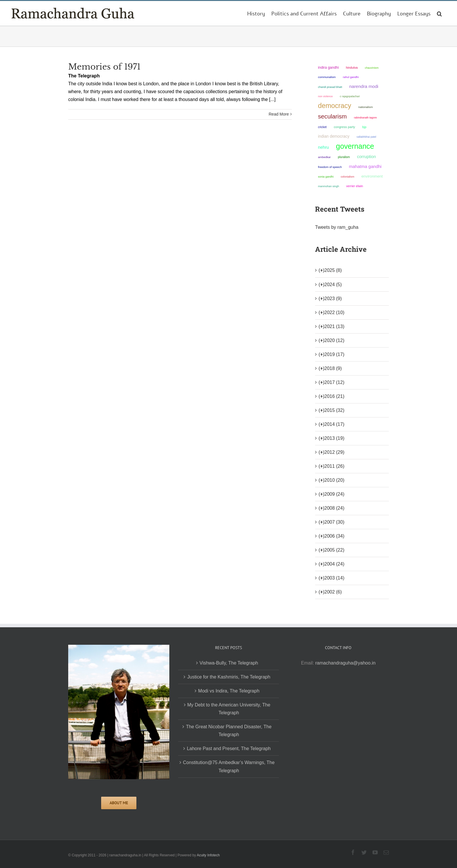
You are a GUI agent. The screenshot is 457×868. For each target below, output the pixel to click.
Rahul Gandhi (351, 77)
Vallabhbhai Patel (366, 137)
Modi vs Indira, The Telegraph (229, 691)
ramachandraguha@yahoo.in (346, 663)
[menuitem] (256, 13)
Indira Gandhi (328, 68)
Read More (279, 114)
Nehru (323, 147)
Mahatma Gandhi (365, 166)
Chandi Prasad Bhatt (330, 87)
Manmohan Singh (328, 186)
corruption (367, 157)
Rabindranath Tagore (365, 118)
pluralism (344, 157)
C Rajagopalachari (350, 96)
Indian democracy (334, 136)
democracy (335, 106)
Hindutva (352, 68)
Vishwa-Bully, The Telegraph (229, 663)
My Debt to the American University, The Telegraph (229, 709)
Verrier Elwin (355, 186)
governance (355, 146)
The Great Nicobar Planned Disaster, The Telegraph (229, 731)
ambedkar (324, 157)
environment (372, 176)
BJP (364, 127)
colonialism (348, 177)
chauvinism (372, 68)
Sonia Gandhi (326, 177)
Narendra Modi (364, 86)
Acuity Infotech (208, 855)
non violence (325, 96)
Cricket (322, 127)
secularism (332, 116)
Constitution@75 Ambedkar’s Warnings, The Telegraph (229, 766)
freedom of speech (330, 167)
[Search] (439, 13)
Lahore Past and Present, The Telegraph (229, 749)
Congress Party (344, 127)
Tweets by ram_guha (337, 227)
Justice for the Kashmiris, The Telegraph (229, 677)
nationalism (365, 107)
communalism (327, 77)
